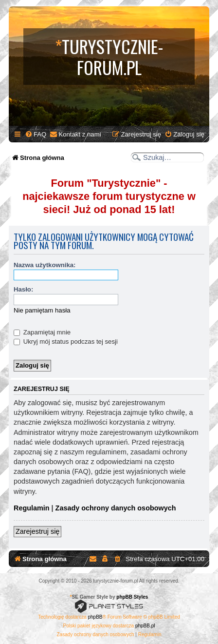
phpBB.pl (145, 626)
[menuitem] (36, 134)
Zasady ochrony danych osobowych (116, 508)
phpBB (95, 617)
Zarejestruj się (37, 531)
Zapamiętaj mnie (42, 332)
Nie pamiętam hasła (42, 310)
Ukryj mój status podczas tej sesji (66, 342)
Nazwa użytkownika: (45, 265)
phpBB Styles (132, 597)
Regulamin (32, 508)
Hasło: (23, 289)
